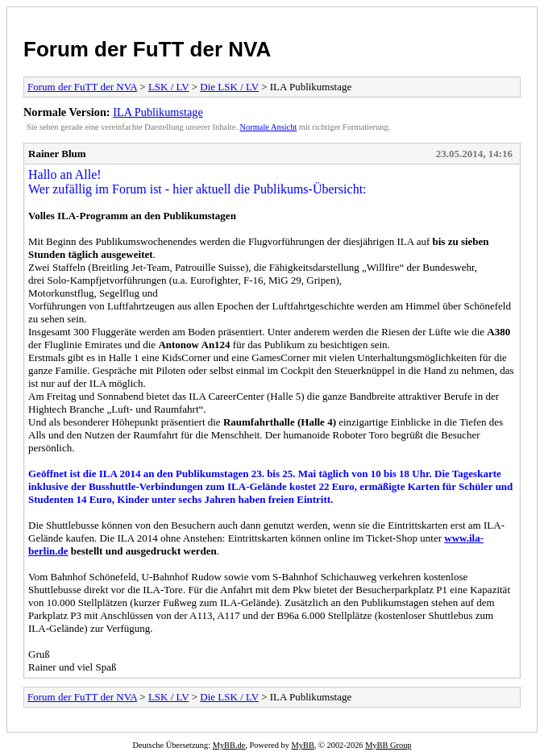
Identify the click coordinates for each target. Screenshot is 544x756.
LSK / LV (169, 87)
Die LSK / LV (229, 87)
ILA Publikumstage (158, 112)
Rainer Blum (57, 154)
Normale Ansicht (269, 127)
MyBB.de (229, 745)
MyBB (303, 745)
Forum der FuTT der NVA (147, 49)
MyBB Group (388, 745)
